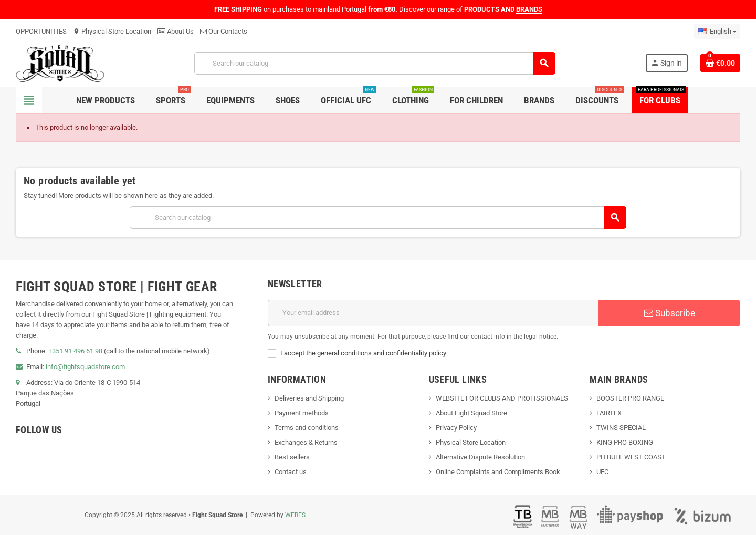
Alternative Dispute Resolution (480, 457)
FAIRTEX (609, 413)
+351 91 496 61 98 (75, 351)
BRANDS (529, 9)
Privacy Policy (456, 428)
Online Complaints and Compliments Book (498, 472)
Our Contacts (224, 31)
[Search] (375, 63)
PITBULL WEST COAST (631, 457)
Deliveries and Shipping (309, 398)
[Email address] (433, 313)
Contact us (291, 472)
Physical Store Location (112, 31)
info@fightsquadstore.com (85, 367)
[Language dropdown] (717, 32)
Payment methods (302, 413)
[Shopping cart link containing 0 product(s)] (720, 63)
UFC (602, 472)
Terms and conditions (307, 428)
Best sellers (292, 457)
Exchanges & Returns (306, 442)
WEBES (295, 515)
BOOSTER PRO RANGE (630, 398)
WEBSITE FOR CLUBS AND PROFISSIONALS (502, 398)
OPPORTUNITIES (41, 31)
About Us (176, 31)
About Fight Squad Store (471, 413)
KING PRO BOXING (625, 442)
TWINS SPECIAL (621, 428)
